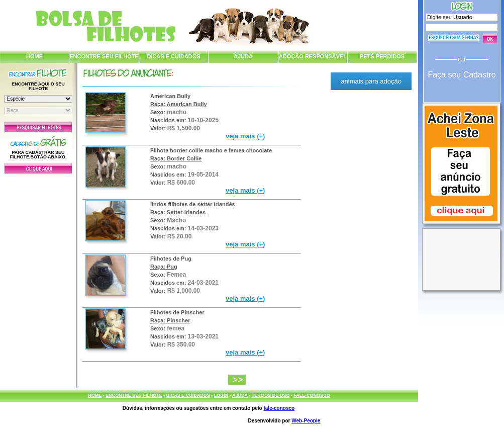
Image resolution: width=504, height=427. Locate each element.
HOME (34, 56)
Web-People (306, 421)
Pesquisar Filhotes (38, 127)
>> (239, 380)
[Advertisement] (38, 278)
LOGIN (221, 395)
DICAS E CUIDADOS (173, 56)
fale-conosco (279, 408)
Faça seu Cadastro (462, 75)
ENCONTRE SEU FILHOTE (104, 56)
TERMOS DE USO (271, 395)
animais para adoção (371, 81)
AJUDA (243, 56)
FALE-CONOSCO (312, 395)
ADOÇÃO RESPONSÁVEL (313, 56)
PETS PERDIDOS (382, 56)
